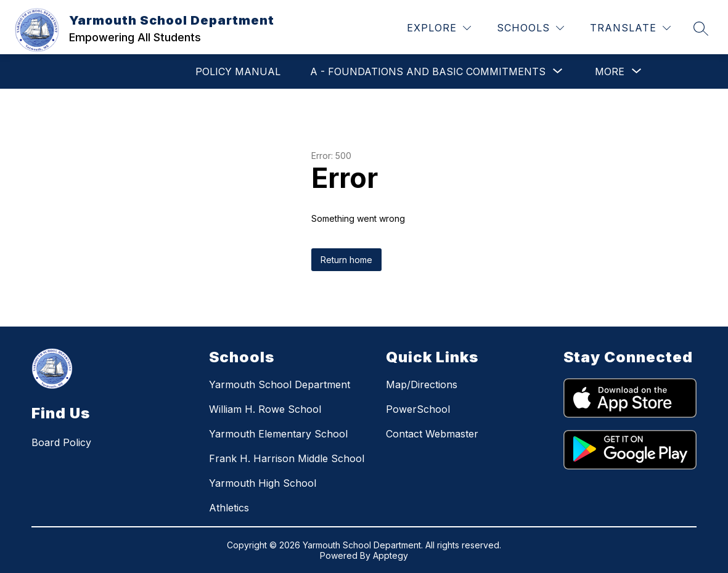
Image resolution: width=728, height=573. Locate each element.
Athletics (229, 508)
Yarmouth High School (263, 483)
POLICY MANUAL (238, 71)
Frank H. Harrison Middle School (287, 458)
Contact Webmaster (432, 434)
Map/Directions (422, 384)
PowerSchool (418, 409)
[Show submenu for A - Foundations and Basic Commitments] (428, 71)
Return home (346, 260)
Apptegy (391, 555)
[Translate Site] (630, 28)
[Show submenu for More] (610, 71)
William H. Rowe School (265, 409)
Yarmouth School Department (280, 384)
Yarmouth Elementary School (278, 434)
